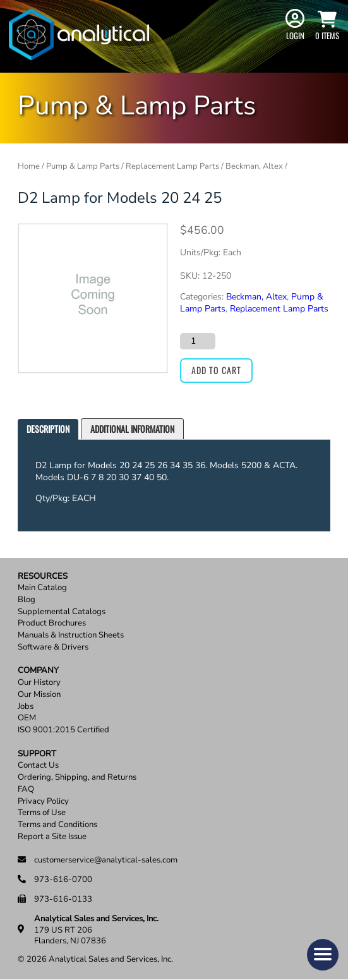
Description (48, 429)
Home (29, 166)
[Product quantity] (198, 341)
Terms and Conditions (57, 825)
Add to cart (216, 370)
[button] (323, 955)
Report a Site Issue (52, 837)
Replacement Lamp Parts (172, 166)
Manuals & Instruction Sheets (71, 635)
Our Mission (39, 695)
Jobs (26, 707)
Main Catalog (42, 588)
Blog (27, 600)
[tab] (48, 429)
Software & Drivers (53, 647)
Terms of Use (42, 813)
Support (37, 754)
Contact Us (38, 765)
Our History (39, 683)
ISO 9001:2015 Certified (63, 730)
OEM (27, 718)
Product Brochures (52, 623)
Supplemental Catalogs (62, 612)
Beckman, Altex (254, 166)
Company (38, 671)
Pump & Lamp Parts (83, 166)
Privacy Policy (43, 802)
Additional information (132, 429)
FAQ (26, 789)
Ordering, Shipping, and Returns (77, 777)
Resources (43, 577)
